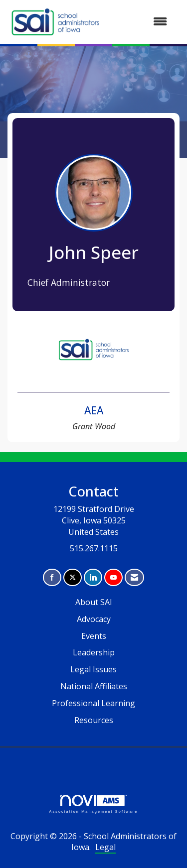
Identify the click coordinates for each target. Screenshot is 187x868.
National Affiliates (94, 686)
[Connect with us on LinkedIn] (93, 577)
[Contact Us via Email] (134, 577)
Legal (105, 847)
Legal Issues (93, 669)
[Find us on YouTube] (113, 577)
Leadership (94, 652)
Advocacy (94, 619)
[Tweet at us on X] (73, 577)
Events (94, 636)
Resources (94, 720)
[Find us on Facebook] (52, 577)
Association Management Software (93, 804)
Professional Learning (93, 703)
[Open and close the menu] (140, 22)
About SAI (94, 602)
